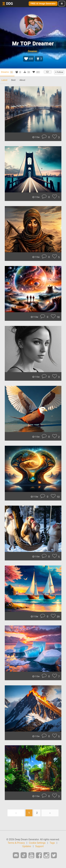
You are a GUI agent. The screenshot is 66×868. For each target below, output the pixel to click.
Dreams (7, 72)
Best (13, 80)
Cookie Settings (37, 843)
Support (39, 846)
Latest (4, 80)
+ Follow (59, 72)
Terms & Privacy (16, 843)
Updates (27, 846)
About (22, 80)
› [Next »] (50, 813)
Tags (52, 843)
